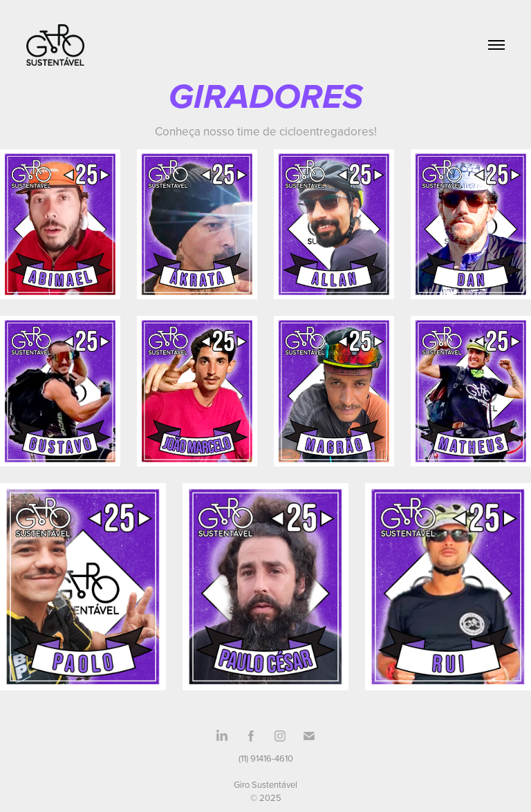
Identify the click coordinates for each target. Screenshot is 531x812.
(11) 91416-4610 (266, 758)
